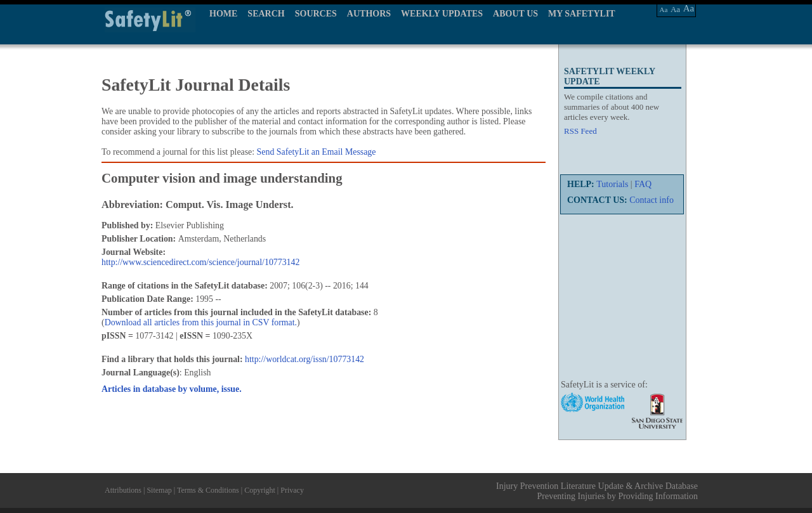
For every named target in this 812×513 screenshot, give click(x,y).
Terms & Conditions (208, 490)
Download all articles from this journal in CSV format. (201, 322)
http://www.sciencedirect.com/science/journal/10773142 (200, 262)
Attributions (123, 490)
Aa (664, 10)
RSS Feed (580, 131)
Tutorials (612, 184)
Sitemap (159, 490)
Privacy (292, 490)
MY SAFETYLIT (582, 14)
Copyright (260, 490)
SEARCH (266, 14)
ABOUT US (515, 14)
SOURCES (316, 14)
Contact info (652, 200)
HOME (223, 14)
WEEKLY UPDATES (442, 14)
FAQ (643, 184)
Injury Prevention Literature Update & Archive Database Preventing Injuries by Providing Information (597, 491)
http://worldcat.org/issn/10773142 (304, 359)
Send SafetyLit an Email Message (317, 152)
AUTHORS (369, 14)
